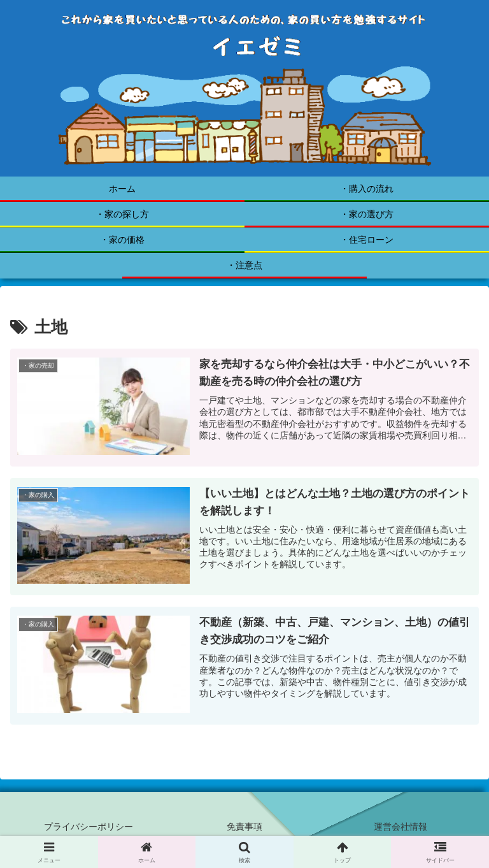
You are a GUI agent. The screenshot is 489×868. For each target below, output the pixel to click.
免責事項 (244, 827)
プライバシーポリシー (89, 827)
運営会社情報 (400, 827)
